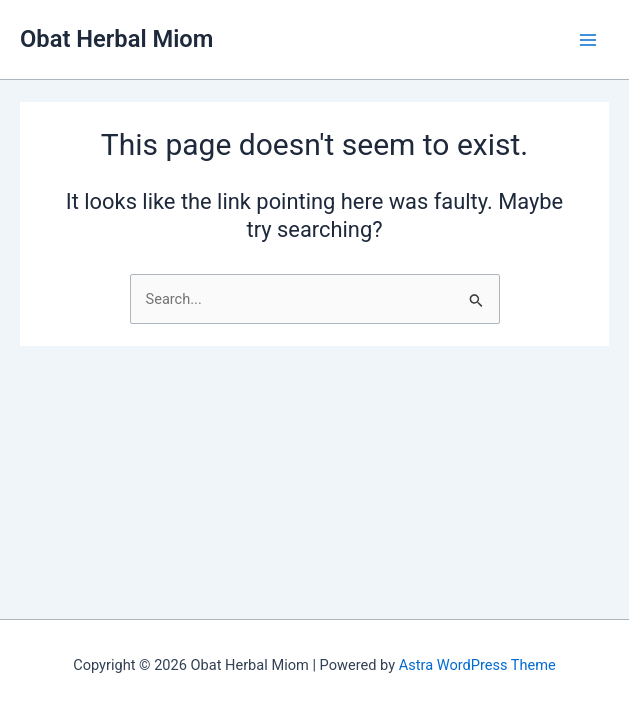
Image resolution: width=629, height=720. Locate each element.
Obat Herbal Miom (116, 39)
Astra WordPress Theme (477, 665)
